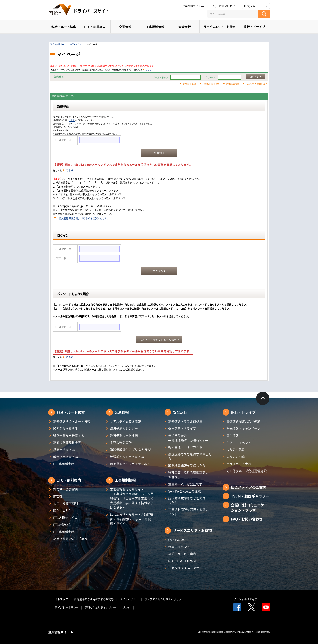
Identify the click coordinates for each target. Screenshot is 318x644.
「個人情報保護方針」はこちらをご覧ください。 (83, 218)
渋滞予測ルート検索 (124, 435)
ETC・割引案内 (95, 27)
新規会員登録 (233, 84)
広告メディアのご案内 (249, 487)
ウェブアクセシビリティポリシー (164, 599)
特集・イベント (179, 547)
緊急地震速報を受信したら (187, 465)
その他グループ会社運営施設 (246, 471)
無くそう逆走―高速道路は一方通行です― (188, 438)
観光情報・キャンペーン (243, 428)
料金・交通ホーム (58, 44)
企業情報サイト (193, 6)
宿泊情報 (233, 435)
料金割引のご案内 (66, 489)
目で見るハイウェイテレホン (130, 464)
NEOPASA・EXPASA (182, 561)
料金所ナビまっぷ (66, 457)
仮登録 (158, 153)
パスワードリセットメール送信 (158, 340)
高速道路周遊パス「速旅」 (72, 539)
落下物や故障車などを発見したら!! (187, 500)
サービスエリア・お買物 (219, 27)
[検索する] (264, 14)
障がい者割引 (62, 510)
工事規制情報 (155, 27)
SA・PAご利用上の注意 (185, 491)
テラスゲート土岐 (239, 464)
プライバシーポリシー (65, 608)
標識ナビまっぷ (64, 450)
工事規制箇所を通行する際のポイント (190, 512)
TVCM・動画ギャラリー (250, 496)
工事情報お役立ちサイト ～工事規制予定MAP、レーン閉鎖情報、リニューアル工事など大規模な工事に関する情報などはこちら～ (132, 498)
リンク (127, 608)
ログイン (254, 77)
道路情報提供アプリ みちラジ (130, 450)
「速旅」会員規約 (211, 84)
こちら (149, 70)
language (250, 6)
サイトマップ (60, 599)
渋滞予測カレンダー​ (124, 428)
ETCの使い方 (62, 525)
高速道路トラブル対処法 (185, 421)
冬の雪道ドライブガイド (185, 447)
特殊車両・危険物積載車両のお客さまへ (188, 475)
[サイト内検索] (233, 14)
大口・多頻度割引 (66, 503)
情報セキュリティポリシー (100, 608)
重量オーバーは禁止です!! (186, 484)
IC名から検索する (65, 428)
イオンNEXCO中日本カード (187, 568)
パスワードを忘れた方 (257, 84)
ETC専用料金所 (64, 464)
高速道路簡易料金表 (67, 443)
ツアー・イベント (239, 443)
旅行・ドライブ (254, 27)
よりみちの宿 (236, 457)
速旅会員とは (189, 84)
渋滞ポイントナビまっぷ (127, 457)
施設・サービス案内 (182, 554)
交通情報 (125, 27)
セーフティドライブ (182, 428)
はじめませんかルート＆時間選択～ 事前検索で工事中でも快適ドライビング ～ (132, 519)
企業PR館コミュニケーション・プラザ (249, 507)
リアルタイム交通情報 (125, 421)
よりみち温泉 (236, 450)
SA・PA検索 (177, 540)
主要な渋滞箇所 (121, 443)
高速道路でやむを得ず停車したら (190, 456)
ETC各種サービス (65, 518)
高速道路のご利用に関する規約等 (94, 599)
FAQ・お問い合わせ (223, 6)
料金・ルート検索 (64, 27)
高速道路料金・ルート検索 (72, 421)
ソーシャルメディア (245, 599)
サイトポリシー (129, 599)
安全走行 (185, 27)
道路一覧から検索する (69, 435)
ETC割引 (59, 496)
